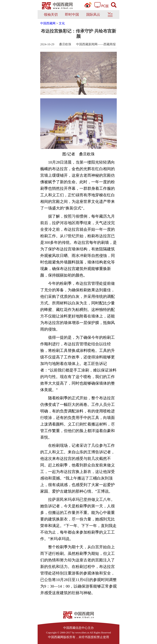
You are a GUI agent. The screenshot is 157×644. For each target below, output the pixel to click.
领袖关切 (51, 15)
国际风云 (93, 15)
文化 (62, 23)
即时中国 (72, 15)
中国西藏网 (48, 23)
